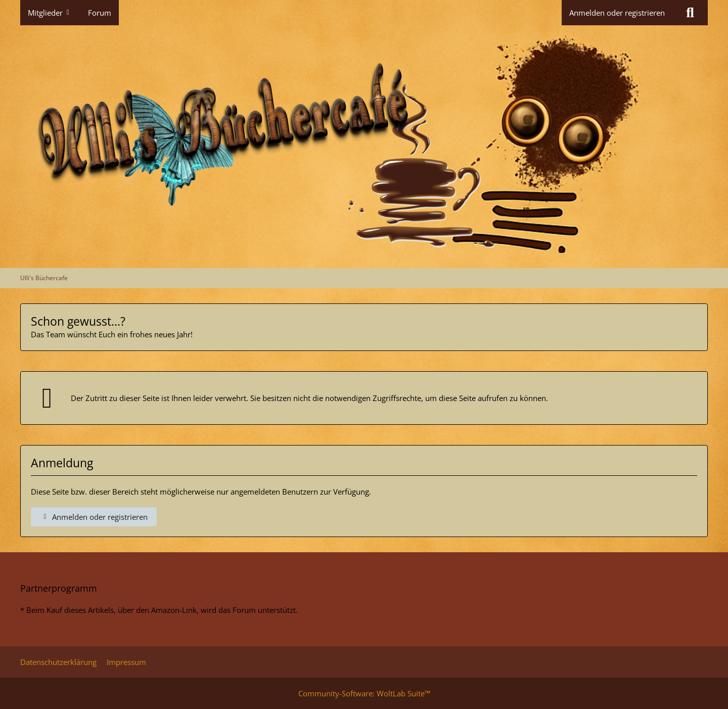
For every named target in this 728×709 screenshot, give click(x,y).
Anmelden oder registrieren (617, 13)
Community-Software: (364, 693)
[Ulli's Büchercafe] (364, 147)
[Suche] (690, 13)
